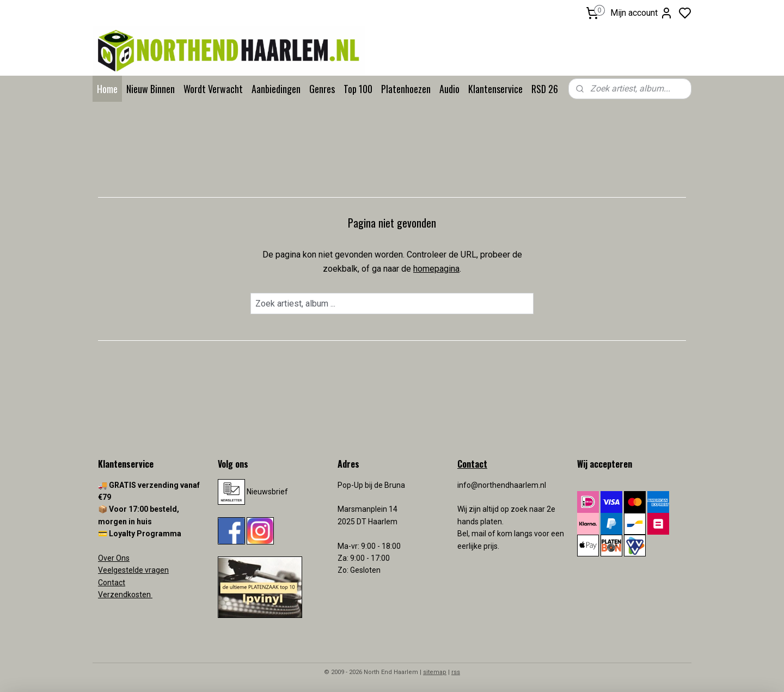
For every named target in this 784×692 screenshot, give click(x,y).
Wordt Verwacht (213, 89)
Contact (112, 583)
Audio (449, 89)
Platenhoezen (406, 89)
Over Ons (114, 558)
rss (456, 672)
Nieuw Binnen (151, 89)
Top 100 (358, 89)
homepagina (436, 269)
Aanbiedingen (276, 89)
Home (107, 89)
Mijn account (642, 13)
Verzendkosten (125, 595)
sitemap (435, 672)
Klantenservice (495, 89)
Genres (322, 89)
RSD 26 (545, 89)
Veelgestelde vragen (133, 570)
